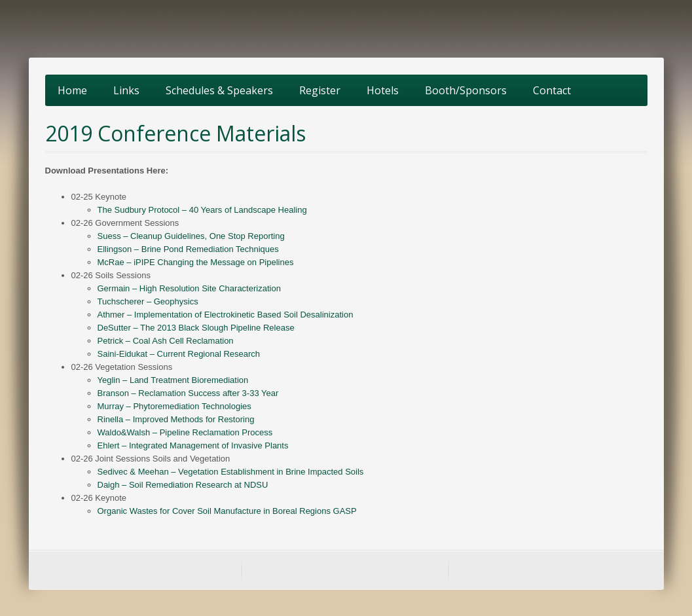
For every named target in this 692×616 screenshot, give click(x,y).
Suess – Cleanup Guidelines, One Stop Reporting (191, 236)
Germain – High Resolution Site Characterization (189, 288)
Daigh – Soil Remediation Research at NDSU (183, 485)
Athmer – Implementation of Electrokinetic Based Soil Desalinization (226, 315)
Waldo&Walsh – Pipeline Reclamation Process (185, 432)
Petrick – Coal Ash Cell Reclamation (166, 341)
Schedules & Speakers (219, 90)
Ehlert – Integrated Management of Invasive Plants (193, 445)
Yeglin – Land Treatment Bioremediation (173, 380)
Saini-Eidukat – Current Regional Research (179, 354)
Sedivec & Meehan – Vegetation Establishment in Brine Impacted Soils (231, 472)
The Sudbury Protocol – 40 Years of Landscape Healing (202, 210)
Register (320, 90)
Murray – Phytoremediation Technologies (174, 406)
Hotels (383, 90)
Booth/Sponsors (466, 90)
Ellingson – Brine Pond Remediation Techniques (188, 249)
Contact (552, 90)
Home (72, 90)
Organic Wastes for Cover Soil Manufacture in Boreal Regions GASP (227, 511)
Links (126, 90)
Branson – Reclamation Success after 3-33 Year (188, 393)
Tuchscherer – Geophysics (148, 301)
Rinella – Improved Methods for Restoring (176, 419)
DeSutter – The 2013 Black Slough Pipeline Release (196, 328)
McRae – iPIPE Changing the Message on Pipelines (196, 262)
